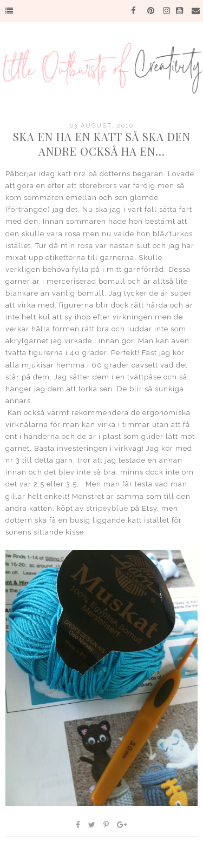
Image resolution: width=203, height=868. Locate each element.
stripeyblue (107, 508)
